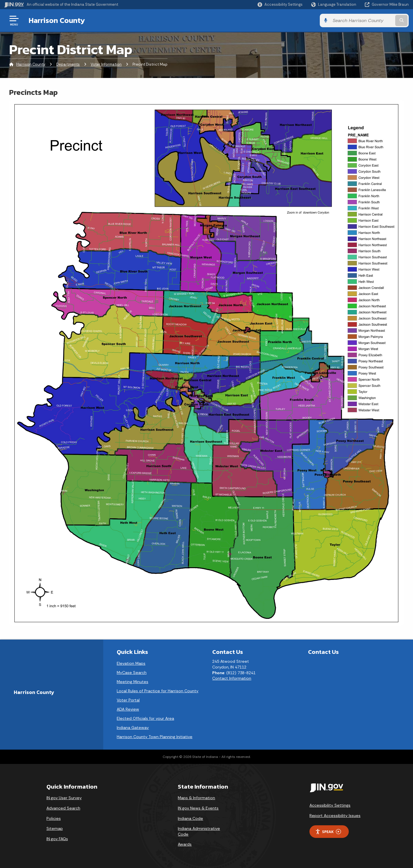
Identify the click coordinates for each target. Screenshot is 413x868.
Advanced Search (63, 808)
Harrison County (57, 20)
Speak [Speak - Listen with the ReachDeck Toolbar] (328, 832)
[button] (280, 4)
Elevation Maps (131, 663)
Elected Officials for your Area (145, 718)
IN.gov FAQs (57, 839)
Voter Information (106, 64)
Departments (68, 64)
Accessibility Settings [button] (330, 805)
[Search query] (362, 20)
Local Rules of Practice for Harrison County (158, 691)
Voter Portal (128, 700)
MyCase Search (132, 672)
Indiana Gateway (133, 728)
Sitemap (55, 828)
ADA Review (128, 709)
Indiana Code (190, 818)
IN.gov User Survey (64, 798)
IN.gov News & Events (198, 808)
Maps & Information (196, 798)
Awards (185, 844)
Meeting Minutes (133, 682)
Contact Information (232, 678)
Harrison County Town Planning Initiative (155, 737)
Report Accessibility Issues (335, 816)
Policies (54, 818)
